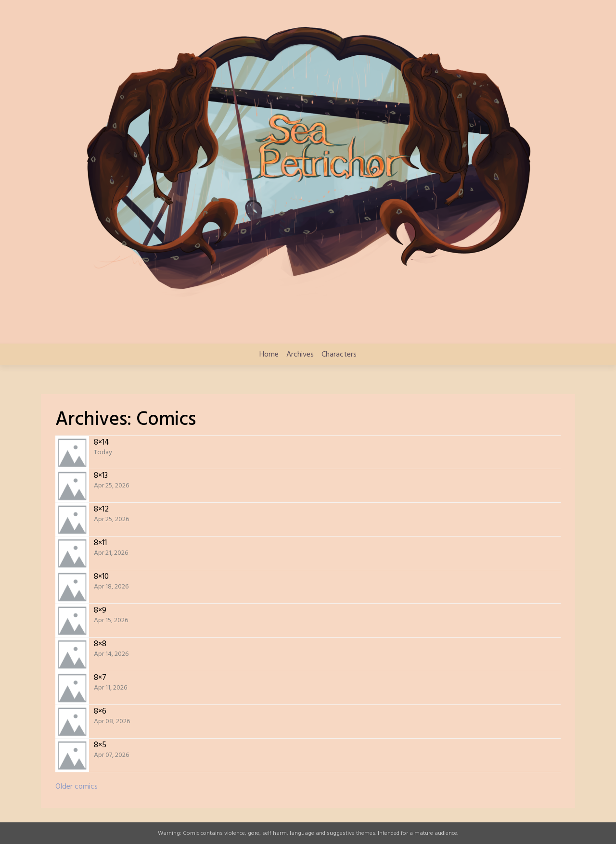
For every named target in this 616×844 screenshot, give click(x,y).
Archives (300, 355)
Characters (339, 355)
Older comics (77, 787)
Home (269, 355)
